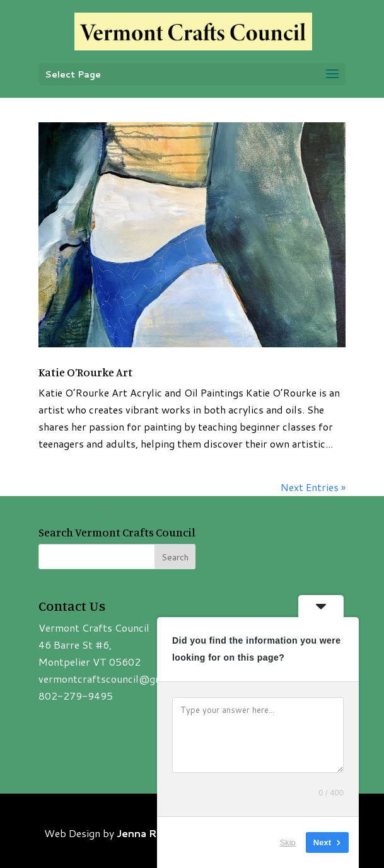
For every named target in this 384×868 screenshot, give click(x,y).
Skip (288, 842)
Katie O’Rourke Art (85, 372)
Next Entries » (313, 487)
